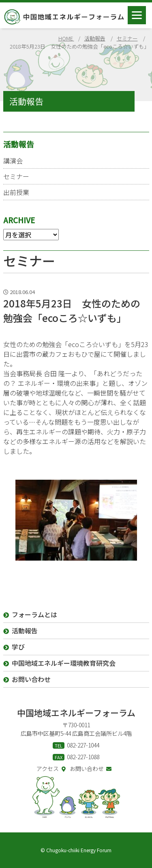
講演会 (13, 161)
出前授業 (16, 192)
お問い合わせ (91, 768)
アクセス (51, 768)
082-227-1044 (83, 745)
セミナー (16, 176)
